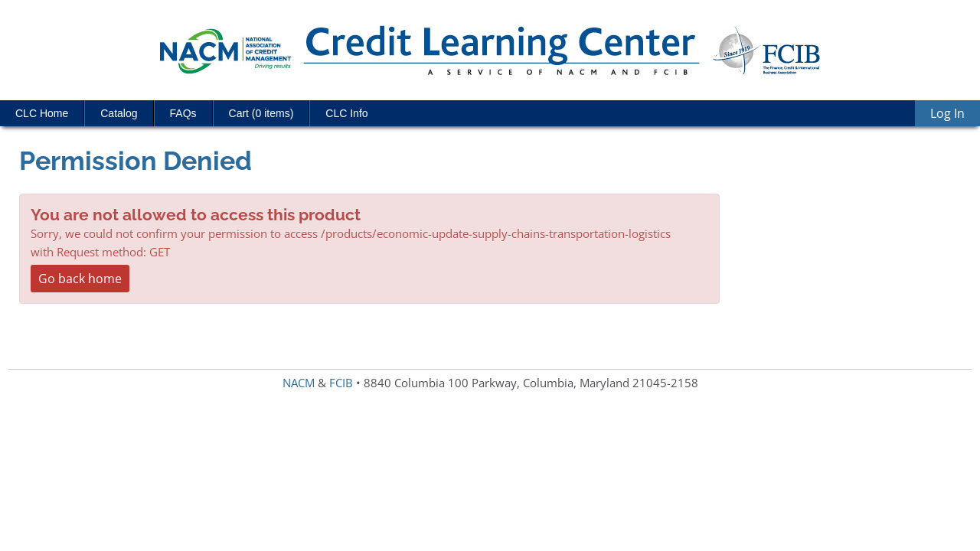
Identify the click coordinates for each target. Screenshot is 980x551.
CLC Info (346, 113)
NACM (299, 383)
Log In (947, 113)
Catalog (119, 113)
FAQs (183, 113)
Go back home (80, 279)
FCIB (341, 383)
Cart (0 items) (261, 113)
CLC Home (42, 113)
